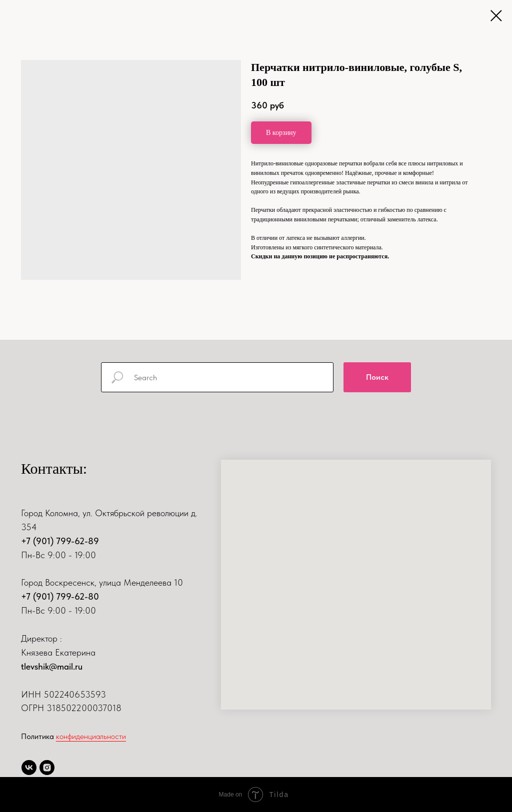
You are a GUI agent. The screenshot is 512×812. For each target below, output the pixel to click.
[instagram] (47, 768)
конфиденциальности (91, 736)
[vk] (29, 768)
